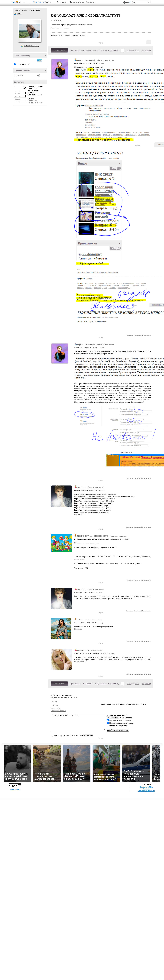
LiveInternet (20, 3)
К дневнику (88, 50)
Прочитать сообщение (60, 28)
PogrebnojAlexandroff (86, 60)
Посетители (32, 101)
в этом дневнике (23, 64)
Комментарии (35, 10)
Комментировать (59, 50)
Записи (17, 10)
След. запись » (101, 50)
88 (143, 50)
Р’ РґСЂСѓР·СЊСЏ (31, 46)
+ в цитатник (56, 20)
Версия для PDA (146, 787)
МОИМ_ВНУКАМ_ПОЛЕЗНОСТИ (93, 536)
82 (130, 50)
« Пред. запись (74, 50)
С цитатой (138, 336)
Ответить (130, 336)
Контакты (146, 789)
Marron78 (81, 487)
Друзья (24, 10)
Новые (147, 50)
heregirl (80, 650)
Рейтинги (62, 2)
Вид (128, 3)
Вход (49, 2)
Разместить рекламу (146, 791)
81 (127, 50)
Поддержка (125, 3)
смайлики (75, 715)
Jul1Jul (80, 620)
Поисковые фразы (35, 103)
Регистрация (39, 2)
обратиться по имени (105, 60)
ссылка (100, 63)
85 (138, 50)
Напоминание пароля (58, 711)
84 (136, 50)
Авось (75, 2)
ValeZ (15, 14)
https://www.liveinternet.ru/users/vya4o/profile (92, 596)
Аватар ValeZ (29, 31)
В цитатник (146, 336)
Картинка (78, 629)
